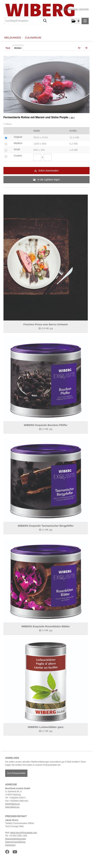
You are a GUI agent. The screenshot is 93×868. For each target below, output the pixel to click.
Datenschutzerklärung (15, 842)
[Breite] (37, 157)
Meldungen (13, 38)
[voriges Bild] (79, 48)
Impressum (10, 845)
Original (18, 137)
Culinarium (33, 38)
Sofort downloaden (46, 171)
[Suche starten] (45, 21)
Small (17, 149)
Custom (18, 156)
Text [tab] (8, 48)
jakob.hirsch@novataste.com (24, 833)
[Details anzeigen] (46, 258)
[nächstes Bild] (86, 48)
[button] (75, 21)
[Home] (39, 10)
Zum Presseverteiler (16, 773)
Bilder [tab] (18, 48)
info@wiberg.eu (12, 804)
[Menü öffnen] (85, 21)
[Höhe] (48, 157)
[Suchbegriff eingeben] (26, 21)
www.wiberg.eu (12, 807)
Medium (18, 143)
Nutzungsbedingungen (16, 839)
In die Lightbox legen (46, 180)
